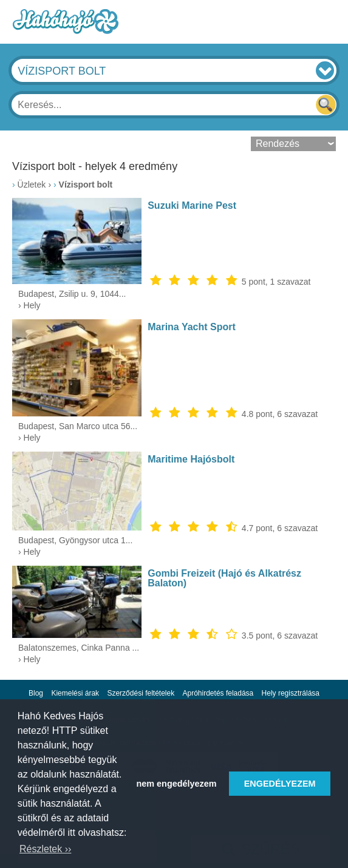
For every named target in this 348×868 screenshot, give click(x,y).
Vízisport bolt (86, 185)
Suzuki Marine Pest (192, 205)
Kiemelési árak (75, 693)
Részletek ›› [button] (45, 849)
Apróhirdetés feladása (218, 693)
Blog (36, 693)
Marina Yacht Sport (192, 327)
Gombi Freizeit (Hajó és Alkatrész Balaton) (224, 578)
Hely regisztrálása (291, 693)
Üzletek (32, 185)
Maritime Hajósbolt (191, 459)
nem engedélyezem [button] (177, 784)
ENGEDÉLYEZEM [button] (280, 784)
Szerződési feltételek (141, 693)
